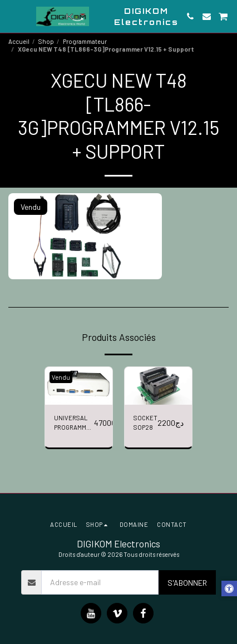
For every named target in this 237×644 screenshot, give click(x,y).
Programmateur (85, 41)
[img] (79, 386)
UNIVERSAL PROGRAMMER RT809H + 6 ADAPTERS (74, 423)
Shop (46, 41)
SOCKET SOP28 (145, 422)
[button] (12, 16)
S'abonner (187, 583)
